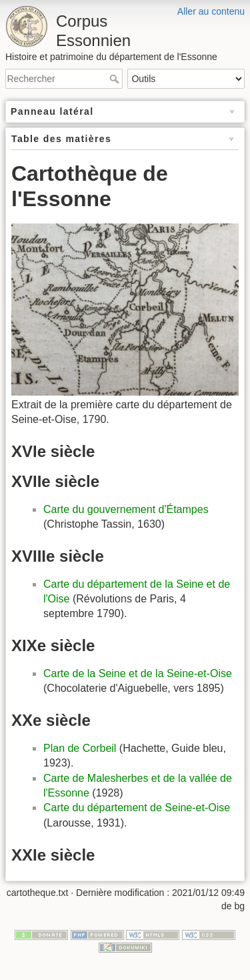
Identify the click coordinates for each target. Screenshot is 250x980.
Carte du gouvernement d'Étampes (126, 509)
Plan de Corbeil (80, 748)
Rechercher (116, 79)
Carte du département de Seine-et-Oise (137, 808)
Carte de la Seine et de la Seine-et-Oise (138, 673)
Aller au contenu (211, 11)
